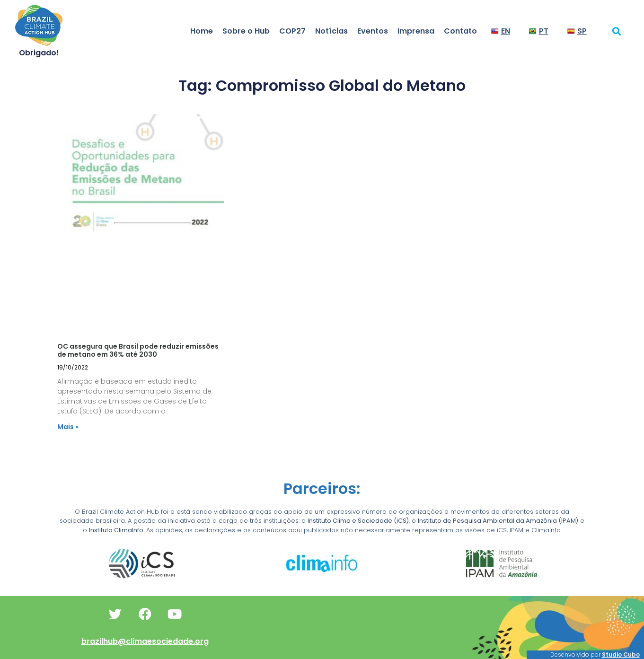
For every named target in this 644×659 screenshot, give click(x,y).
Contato (460, 31)
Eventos (373, 31)
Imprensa (416, 31)
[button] (616, 31)
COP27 (292, 31)
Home (202, 31)
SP (577, 31)
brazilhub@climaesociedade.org (145, 641)
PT (539, 31)
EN (501, 31)
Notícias (331, 31)
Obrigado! (39, 53)
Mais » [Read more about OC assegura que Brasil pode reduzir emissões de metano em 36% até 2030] (68, 427)
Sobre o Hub (246, 31)
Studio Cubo (621, 655)
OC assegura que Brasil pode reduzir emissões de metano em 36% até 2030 (138, 350)
